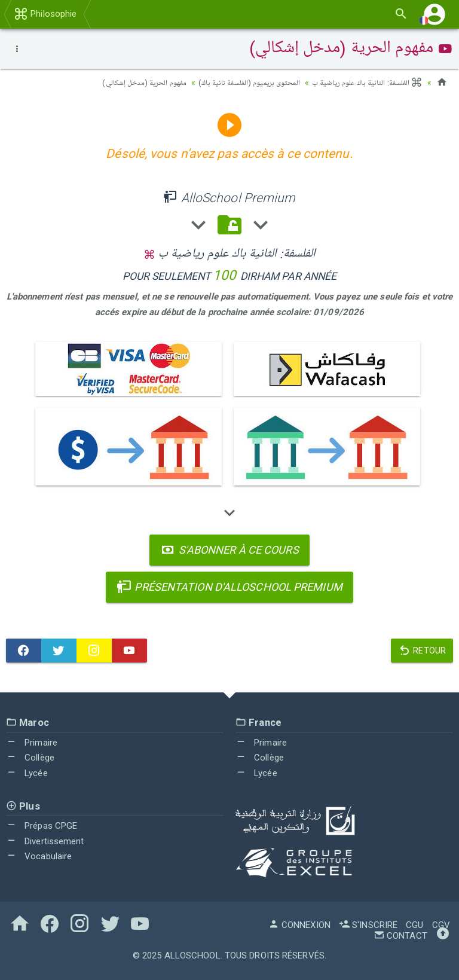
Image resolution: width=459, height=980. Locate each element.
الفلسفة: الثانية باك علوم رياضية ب (364, 83)
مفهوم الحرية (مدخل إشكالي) (127, 83)
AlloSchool (192, 955)
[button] (434, 14)
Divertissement (45, 841)
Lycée (27, 773)
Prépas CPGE (42, 825)
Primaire (32, 742)
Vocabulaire (39, 856)
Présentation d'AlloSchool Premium (229, 586)
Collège (30, 757)
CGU (414, 924)
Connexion (299, 924)
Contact (400, 935)
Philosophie (45, 14)
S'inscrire (368, 924)
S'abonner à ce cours (229, 549)
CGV (441, 924)
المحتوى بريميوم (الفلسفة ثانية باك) (238, 83)
